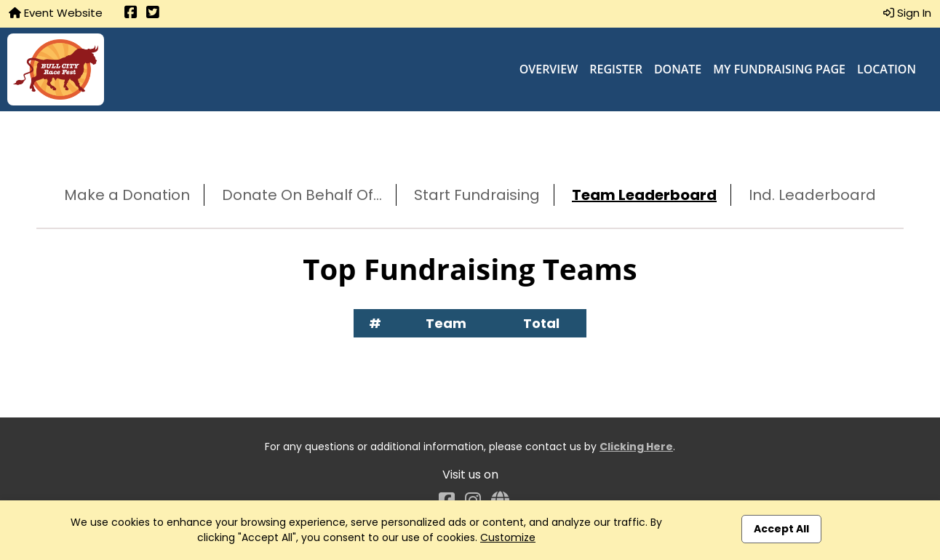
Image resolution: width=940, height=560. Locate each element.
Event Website (56, 13)
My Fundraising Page (779, 69)
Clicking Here (636, 447)
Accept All (781, 529)
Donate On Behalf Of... (302, 195)
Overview (549, 69)
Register (616, 69)
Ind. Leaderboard (812, 195)
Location (887, 69)
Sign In (907, 13)
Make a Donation (127, 195)
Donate (678, 69)
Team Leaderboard (644, 195)
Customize (508, 537)
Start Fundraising (477, 195)
